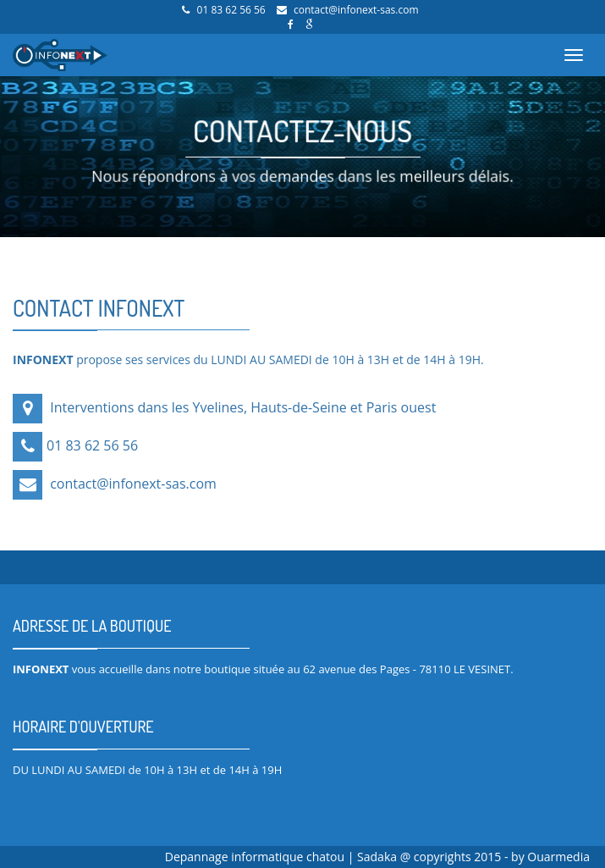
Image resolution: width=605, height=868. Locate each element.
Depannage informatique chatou (256, 857)
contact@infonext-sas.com (356, 10)
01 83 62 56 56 (231, 10)
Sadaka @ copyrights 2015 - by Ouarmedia (473, 857)
